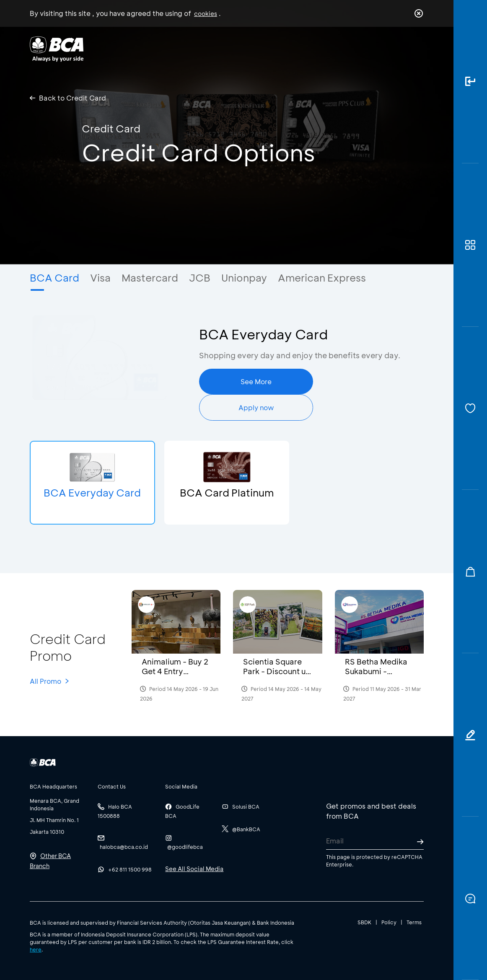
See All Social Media (194, 869)
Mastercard (150, 278)
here (36, 949)
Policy (389, 922)
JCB (200, 278)
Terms (414, 922)
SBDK (364, 922)
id (402, 49)
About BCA (260, 48)
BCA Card (54, 278)
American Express (322, 278)
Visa (100, 278)
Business (209, 48)
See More (256, 381)
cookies (206, 14)
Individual (161, 48)
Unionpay (244, 278)
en (416, 49)
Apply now (256, 407)
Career (309, 48)
